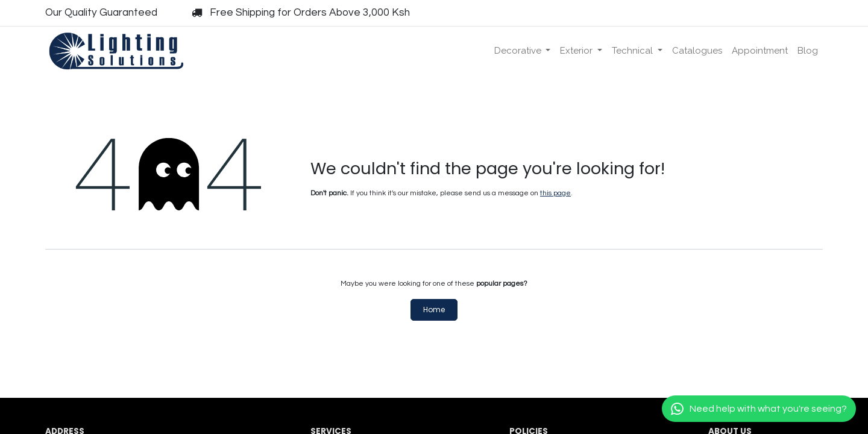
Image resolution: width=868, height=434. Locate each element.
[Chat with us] (759, 409)
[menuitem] (523, 51)
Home (434, 310)
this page (555, 193)
